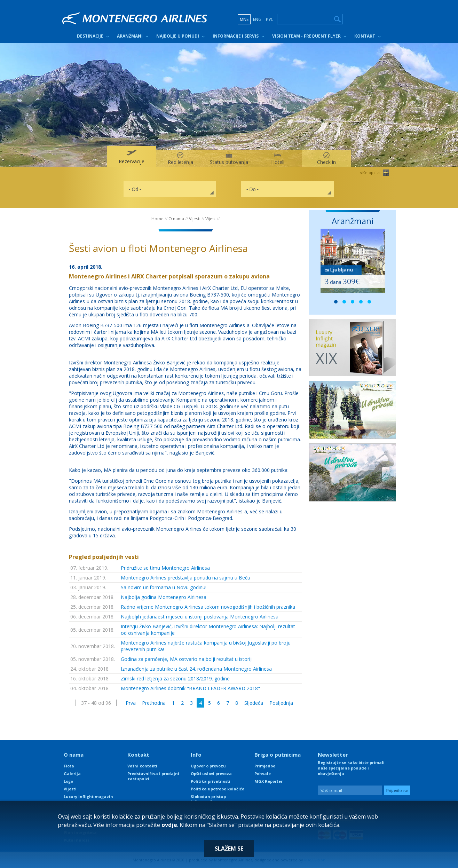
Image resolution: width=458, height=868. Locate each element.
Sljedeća (254, 703)
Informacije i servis (236, 36)
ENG (257, 19)
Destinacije (90, 36)
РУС (270, 19)
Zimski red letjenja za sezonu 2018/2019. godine (175, 678)
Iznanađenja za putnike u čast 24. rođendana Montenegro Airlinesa (196, 669)
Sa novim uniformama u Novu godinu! (164, 587)
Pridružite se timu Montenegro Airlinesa (165, 568)
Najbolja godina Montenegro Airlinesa (164, 597)
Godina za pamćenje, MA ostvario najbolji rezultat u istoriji (187, 659)
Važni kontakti (142, 766)
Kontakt (365, 36)
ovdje (169, 825)
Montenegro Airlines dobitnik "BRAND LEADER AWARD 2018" (190, 688)
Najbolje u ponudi (178, 36)
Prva (131, 703)
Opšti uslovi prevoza (211, 774)
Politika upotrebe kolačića (218, 789)
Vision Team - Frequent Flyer (306, 36)
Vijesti (195, 219)
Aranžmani (130, 36)
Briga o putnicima (278, 755)
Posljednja (281, 703)
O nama (176, 219)
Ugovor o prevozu (208, 766)
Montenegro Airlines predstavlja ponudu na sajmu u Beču (185, 578)
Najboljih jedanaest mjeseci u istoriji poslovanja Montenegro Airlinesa (200, 617)
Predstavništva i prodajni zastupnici (153, 776)
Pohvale (263, 774)
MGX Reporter (269, 781)
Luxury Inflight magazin (88, 796)
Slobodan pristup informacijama (208, 799)
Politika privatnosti (211, 781)
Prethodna (154, 703)
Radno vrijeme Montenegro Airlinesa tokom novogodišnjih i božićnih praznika (208, 607)
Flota (69, 766)
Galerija (72, 774)
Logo (68, 781)
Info (196, 755)
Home (157, 219)
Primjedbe (265, 766)
